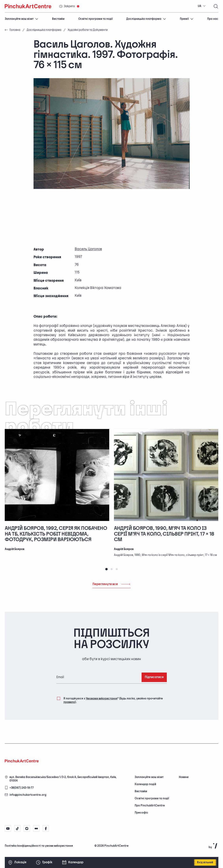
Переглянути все (111, 584)
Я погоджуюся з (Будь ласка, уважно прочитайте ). (113, 700)
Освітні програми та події (95, 19)
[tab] (106, 569)
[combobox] (202, 6)
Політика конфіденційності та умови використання (39, 846)
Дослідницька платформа (146, 19)
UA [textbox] (200, 6)
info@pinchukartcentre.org (28, 795)
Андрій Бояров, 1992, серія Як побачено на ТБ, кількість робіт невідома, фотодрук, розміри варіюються (56, 534)
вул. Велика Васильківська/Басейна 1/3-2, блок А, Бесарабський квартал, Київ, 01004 (63, 779)
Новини (184, 777)
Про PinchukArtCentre (150, 806)
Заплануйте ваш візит (21, 19)
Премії (187, 19)
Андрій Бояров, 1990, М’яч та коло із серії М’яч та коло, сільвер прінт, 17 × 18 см (164, 534)
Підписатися (154, 677)
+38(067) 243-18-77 (22, 788)
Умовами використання (102, 699)
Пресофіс (141, 813)
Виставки (58, 19)
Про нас (213, 19)
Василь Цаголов (88, 249)
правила (69, 702)
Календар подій (145, 784)
